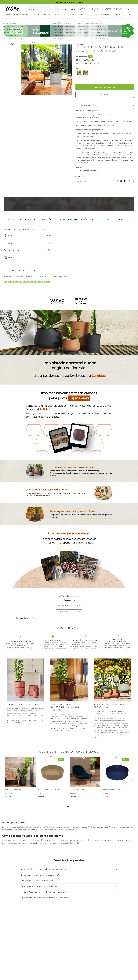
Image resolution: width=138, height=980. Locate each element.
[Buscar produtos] (48, 9)
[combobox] (39, 9)
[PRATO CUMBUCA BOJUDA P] (118, 780)
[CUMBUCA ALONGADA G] (20, 780)
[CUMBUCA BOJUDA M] (85, 780)
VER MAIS (80, 167)
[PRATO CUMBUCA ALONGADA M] (53, 780)
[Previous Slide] (6, 2)
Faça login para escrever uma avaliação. (69, 605)
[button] (55, 9)
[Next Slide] (132, 2)
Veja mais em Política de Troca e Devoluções (27, 282)
